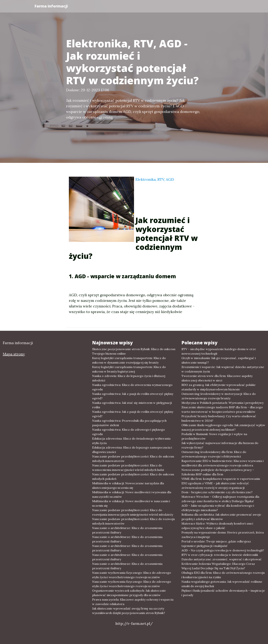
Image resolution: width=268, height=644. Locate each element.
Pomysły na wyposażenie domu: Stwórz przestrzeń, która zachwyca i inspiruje (223, 535)
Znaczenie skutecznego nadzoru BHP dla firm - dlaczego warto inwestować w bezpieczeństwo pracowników (222, 409)
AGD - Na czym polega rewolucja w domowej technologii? (223, 550)
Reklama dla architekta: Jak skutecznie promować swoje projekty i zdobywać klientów (221, 517)
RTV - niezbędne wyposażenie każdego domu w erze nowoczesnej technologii (219, 351)
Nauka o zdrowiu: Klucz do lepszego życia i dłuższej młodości (129, 378)
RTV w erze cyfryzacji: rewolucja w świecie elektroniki (220, 555)
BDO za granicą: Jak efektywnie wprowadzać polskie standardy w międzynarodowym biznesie (218, 387)
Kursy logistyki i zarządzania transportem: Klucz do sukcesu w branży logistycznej (129, 369)
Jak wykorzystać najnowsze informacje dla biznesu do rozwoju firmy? (220, 445)
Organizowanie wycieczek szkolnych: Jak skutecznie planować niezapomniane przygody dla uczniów (129, 593)
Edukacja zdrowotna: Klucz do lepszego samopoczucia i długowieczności (132, 450)
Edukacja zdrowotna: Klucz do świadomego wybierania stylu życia (131, 441)
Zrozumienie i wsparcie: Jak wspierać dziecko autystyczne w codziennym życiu (223, 369)
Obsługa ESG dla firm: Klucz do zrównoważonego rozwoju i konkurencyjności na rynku (223, 575)
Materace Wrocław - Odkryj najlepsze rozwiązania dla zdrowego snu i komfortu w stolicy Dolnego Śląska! (220, 499)
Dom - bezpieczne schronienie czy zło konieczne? (217, 492)
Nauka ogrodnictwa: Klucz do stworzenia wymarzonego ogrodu (132, 387)
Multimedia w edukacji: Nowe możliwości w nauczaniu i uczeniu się (131, 503)
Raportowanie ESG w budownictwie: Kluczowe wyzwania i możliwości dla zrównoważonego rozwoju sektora (222, 463)
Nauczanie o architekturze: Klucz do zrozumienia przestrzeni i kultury (127, 530)
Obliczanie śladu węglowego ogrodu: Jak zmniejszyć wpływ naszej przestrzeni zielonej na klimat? (223, 427)
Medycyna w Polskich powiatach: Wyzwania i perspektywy (222, 403)
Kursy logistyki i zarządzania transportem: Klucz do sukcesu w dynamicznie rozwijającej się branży (129, 360)
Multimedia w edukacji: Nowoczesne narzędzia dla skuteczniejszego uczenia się (128, 485)
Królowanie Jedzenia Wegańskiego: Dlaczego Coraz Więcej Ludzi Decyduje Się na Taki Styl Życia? (218, 566)
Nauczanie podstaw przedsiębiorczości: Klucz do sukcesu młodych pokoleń (133, 476)
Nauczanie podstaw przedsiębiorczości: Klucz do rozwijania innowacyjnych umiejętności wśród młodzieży (133, 512)
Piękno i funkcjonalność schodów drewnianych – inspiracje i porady (223, 593)
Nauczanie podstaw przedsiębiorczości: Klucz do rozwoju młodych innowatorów (133, 521)
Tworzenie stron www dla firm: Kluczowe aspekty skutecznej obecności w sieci (217, 378)
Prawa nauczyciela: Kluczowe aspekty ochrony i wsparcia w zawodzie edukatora (133, 602)
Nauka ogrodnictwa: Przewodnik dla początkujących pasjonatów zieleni (129, 423)
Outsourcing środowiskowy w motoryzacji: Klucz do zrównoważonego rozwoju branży (219, 396)
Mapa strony (14, 354)
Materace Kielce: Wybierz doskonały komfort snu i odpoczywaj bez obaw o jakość (217, 526)
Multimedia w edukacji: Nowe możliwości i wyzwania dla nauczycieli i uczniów (132, 494)
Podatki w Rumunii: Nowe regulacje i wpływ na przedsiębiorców (214, 436)
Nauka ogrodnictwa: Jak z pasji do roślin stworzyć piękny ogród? (133, 396)
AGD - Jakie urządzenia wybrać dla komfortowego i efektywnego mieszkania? (218, 508)
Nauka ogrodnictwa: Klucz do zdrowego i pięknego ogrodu (129, 432)
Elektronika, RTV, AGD (155, 179)
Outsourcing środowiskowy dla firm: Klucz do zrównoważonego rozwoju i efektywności (214, 454)
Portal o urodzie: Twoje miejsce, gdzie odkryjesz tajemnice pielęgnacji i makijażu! (216, 544)
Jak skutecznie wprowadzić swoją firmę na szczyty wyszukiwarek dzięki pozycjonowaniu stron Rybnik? (129, 611)
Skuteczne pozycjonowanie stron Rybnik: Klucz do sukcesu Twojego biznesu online (134, 351)
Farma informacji (51, 6)
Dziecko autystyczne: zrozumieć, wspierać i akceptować (222, 559)
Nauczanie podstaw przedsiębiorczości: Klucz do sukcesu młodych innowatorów (133, 459)
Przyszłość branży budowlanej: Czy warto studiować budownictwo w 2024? (219, 418)
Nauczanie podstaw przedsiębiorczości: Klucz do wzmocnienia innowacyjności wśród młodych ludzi (128, 468)
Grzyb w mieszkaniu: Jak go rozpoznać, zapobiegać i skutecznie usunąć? (219, 360)
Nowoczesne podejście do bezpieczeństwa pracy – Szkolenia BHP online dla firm (218, 472)
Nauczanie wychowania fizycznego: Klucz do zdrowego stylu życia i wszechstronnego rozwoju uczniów (132, 575)
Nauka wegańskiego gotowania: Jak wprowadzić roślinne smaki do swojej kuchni (222, 584)
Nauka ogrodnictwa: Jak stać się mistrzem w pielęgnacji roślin (132, 405)
